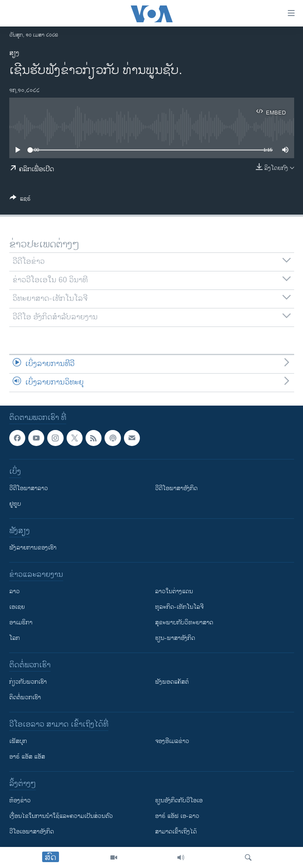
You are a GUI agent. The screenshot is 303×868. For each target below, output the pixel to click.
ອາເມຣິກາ (21, 622)
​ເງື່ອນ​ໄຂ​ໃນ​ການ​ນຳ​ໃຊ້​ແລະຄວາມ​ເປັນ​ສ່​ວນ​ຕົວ (61, 816)
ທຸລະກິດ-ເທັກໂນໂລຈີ (179, 607)
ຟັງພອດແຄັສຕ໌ (172, 682)
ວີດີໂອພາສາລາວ (29, 488)
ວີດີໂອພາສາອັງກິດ (176, 488)
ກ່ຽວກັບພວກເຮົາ (28, 682)
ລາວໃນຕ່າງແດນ (174, 591)
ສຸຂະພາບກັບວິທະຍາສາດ (184, 622)
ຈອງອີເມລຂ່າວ (172, 741)
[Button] (20, 200)
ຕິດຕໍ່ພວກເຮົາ (25, 697)
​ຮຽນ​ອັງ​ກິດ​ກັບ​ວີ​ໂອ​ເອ (179, 800)
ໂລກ (15, 638)
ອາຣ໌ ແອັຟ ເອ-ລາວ (177, 816)
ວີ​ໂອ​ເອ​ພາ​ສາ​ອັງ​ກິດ (32, 832)
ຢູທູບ (15, 504)
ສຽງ (14, 53)
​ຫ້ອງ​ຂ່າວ (20, 800)
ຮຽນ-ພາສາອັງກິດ (175, 638)
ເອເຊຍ (17, 607)
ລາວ (15, 591)
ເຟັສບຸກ (18, 741)
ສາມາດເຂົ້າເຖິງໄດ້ (176, 832)
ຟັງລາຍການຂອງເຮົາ (33, 548)
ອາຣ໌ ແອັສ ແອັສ (27, 757)
